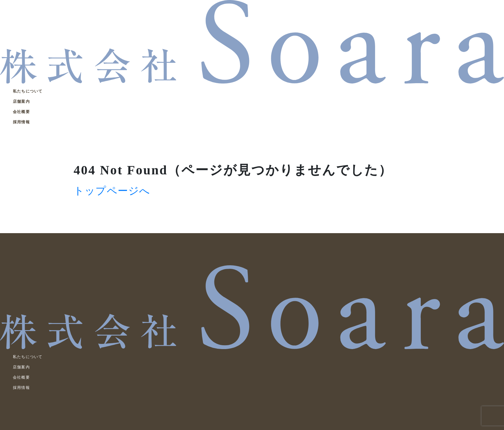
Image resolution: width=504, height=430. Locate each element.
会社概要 (21, 112)
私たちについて (28, 91)
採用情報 (21, 122)
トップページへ (112, 191)
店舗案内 (21, 101)
